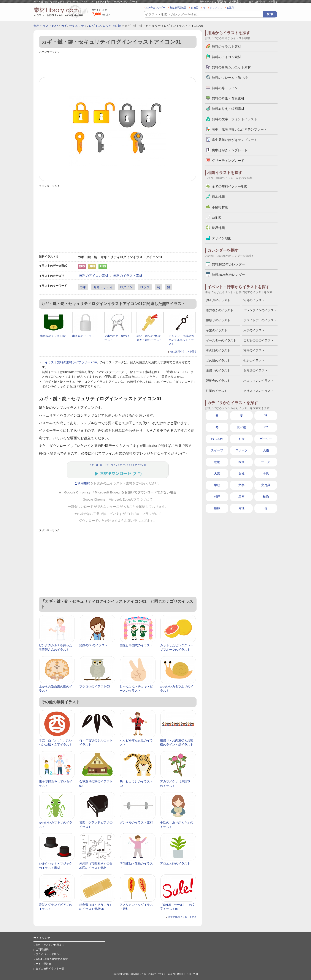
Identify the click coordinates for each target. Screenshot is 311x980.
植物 (266, 497)
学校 (217, 485)
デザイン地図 (222, 238)
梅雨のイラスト (254, 350)
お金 (241, 439)
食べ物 (241, 427)
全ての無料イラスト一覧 (50, 969)
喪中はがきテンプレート (230, 150)
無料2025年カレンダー (228, 264)
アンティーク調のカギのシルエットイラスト (181, 340)
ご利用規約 (82, 483)
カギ (64, 26)
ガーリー (266, 439)
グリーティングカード (228, 160)
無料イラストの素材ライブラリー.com (154, 974)
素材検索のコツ (237, 2)
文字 (241, 485)
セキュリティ (78, 26)
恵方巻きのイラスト (220, 310)
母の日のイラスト (218, 350)
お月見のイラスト (255, 370)
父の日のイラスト (218, 360)
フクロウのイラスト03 (95, 686)
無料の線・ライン (225, 88)
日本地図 (218, 197)
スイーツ (217, 450)
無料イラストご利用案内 (213, 2)
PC (266, 427)
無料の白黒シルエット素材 (231, 67)
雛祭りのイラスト (218, 320)
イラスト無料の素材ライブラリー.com (71, 362)
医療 (241, 462)
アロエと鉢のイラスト (175, 863)
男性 (241, 508)
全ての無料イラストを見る (263, 2)
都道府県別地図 (178, 8)
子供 (266, 473)
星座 (241, 497)
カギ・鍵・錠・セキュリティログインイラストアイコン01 (118, 465)
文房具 (266, 485)
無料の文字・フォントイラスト (235, 119)
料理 (217, 497)
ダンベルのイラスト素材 (136, 822)
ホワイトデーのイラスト (260, 320)
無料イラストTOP (46, 26)
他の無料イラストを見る (183, 351)
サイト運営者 (43, 964)
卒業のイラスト (217, 330)
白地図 (195, 8)
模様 (217, 508)
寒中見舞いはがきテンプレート (235, 140)
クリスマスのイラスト (259, 391)
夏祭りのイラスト (218, 370)
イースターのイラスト (221, 340)
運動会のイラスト (218, 381)
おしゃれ (217, 439)
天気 (217, 473)
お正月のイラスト (218, 300)
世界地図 (218, 228)
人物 (266, 450)
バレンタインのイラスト (260, 310)
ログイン (95, 26)
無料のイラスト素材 (128, 276)
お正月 (230, 8)
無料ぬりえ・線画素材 (228, 109)
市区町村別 (220, 207)
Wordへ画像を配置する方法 (52, 959)
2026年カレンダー (155, 8)
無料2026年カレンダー (228, 275)
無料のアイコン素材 (94, 276)
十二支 (266, 462)
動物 (217, 462)
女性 (241, 473)
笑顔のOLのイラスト (93, 645)
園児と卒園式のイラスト (136, 645)
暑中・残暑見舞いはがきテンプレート (239, 129)
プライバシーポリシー (49, 954)
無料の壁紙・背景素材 (228, 98)
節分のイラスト (254, 300)
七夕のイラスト (254, 360)
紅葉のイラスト (217, 391)
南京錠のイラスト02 (53, 336)
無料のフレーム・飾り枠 (230, 78)
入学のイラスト (254, 330)
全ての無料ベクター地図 (230, 186)
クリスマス (216, 8)
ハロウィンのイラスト (259, 381)
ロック (107, 26)
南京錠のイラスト (83, 336)
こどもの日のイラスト (259, 340)
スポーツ (241, 450)
